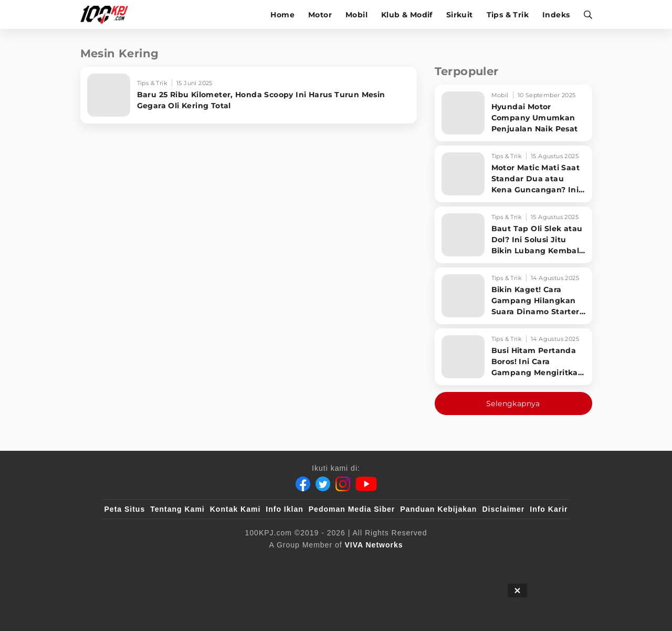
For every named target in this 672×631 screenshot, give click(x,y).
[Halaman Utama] (108, 14)
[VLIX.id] (274, 562)
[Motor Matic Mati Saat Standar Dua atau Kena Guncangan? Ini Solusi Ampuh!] (513, 174)
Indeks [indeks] (556, 15)
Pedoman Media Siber (352, 509)
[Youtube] (366, 484)
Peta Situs (125, 509)
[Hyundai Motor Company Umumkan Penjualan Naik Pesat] (513, 113)
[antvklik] (437, 562)
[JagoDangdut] (544, 562)
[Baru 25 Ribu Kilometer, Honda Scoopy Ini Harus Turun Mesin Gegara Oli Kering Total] (249, 95)
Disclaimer (503, 509)
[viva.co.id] (133, 562)
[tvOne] (357, 562)
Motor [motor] (320, 15)
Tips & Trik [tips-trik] (508, 15)
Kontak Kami (235, 509)
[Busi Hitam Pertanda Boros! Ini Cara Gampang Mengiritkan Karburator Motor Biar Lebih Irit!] (513, 357)
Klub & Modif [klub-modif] (407, 15)
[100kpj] (182, 562)
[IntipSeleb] (489, 562)
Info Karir (549, 509)
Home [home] (282, 15)
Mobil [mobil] (356, 15)
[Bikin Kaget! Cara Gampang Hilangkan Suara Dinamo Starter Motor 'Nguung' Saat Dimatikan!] (513, 296)
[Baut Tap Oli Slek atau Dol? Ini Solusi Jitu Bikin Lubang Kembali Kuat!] (513, 235)
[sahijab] (225, 562)
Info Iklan (284, 509)
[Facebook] (303, 484)
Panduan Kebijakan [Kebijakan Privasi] (438, 509)
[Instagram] (343, 484)
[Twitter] (323, 484)
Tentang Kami (177, 509)
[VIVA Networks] (374, 545)
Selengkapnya (513, 404)
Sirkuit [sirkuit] (460, 15)
